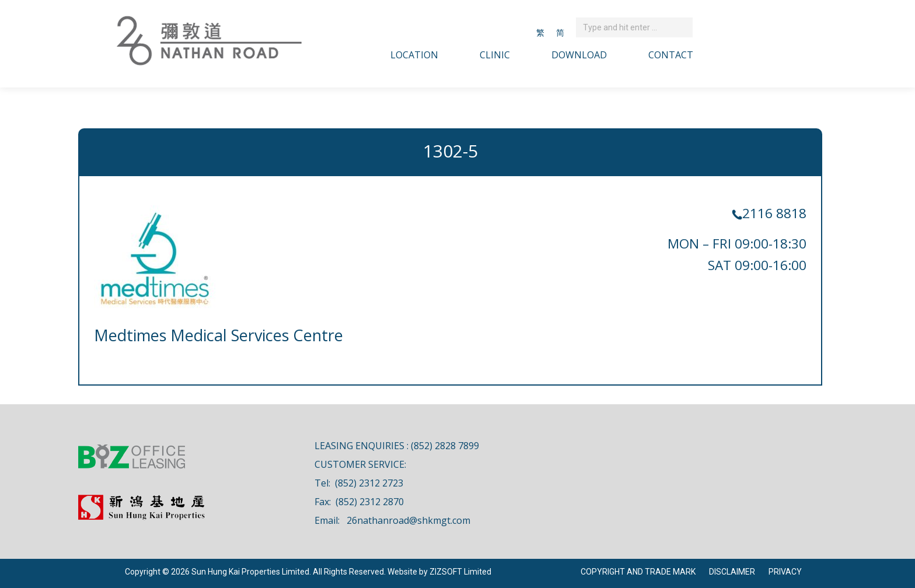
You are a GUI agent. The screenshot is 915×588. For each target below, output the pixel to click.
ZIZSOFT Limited (460, 572)
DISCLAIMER (732, 572)
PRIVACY (785, 572)
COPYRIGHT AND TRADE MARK (638, 572)
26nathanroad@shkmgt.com (408, 520)
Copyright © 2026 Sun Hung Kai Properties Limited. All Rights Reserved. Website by (277, 572)
